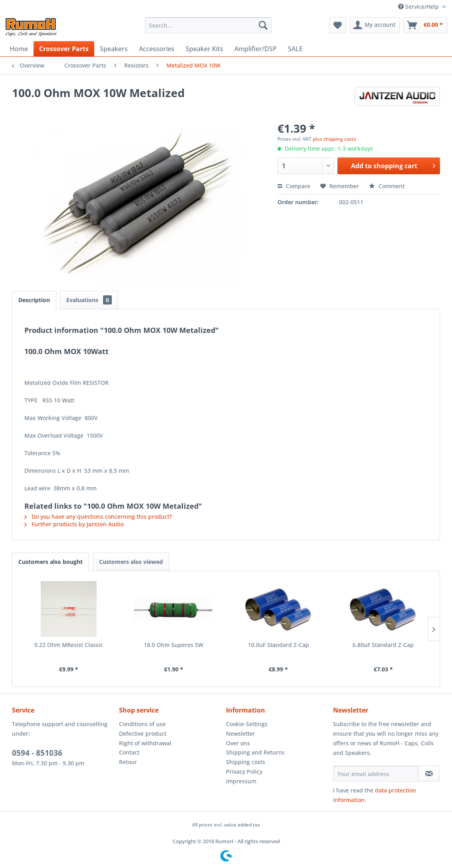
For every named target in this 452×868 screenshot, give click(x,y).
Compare (294, 186)
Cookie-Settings (247, 724)
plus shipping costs (334, 139)
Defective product (143, 734)
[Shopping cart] (425, 25)
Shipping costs (246, 762)
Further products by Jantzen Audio (74, 524)
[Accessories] (157, 49)
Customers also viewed (131, 562)
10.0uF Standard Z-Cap (279, 645)
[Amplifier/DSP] (256, 49)
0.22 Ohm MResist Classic (69, 645)
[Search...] (208, 25)
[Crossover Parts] (64, 49)
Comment (387, 186)
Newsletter (241, 734)
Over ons (238, 743)
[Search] (263, 25)
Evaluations (89, 300)
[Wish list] (338, 25)
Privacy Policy (244, 771)
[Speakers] (114, 49)
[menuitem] (208, 25)
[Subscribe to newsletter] (429, 774)
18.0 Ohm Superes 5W (173, 645)
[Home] (19, 49)
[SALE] (295, 49)
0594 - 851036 (37, 753)
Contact (129, 752)
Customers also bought (51, 562)
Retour (128, 762)
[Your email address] (376, 774)
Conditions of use (142, 724)
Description (34, 300)
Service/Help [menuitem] (419, 7)
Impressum (241, 781)
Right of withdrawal (145, 743)
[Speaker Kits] (204, 49)
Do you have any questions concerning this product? (98, 517)
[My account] (375, 25)
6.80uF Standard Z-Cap (383, 645)
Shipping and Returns (255, 752)
